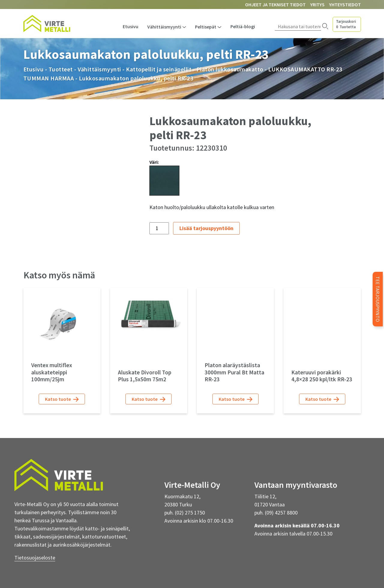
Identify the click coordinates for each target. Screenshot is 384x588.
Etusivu (130, 26)
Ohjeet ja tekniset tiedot (275, 4)
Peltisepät (206, 27)
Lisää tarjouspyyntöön (206, 228)
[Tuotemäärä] (159, 228)
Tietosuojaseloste (35, 558)
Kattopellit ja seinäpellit (159, 69)
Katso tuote (62, 399)
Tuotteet (61, 69)
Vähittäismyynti (164, 27)
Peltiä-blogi (243, 26)
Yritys (317, 4)
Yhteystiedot (345, 4)
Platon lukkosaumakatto (230, 69)
